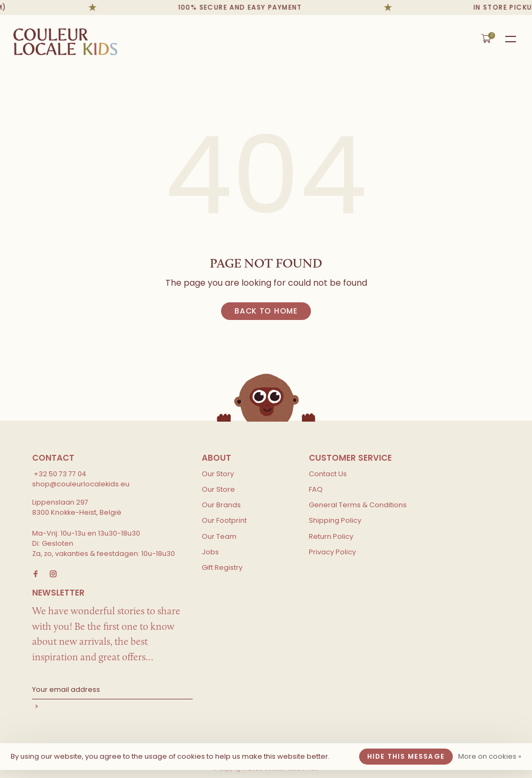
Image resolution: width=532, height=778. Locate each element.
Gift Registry (222, 567)
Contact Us (328, 474)
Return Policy (331, 536)
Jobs (210, 552)
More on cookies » (490, 756)
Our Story (218, 474)
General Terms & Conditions (358, 505)
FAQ (316, 489)
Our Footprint (224, 520)
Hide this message (406, 756)
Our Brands (221, 505)
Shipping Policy (335, 520)
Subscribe (112, 708)
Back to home (266, 311)
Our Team (219, 536)
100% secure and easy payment (243, 7)
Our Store (218, 489)
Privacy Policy (332, 552)
